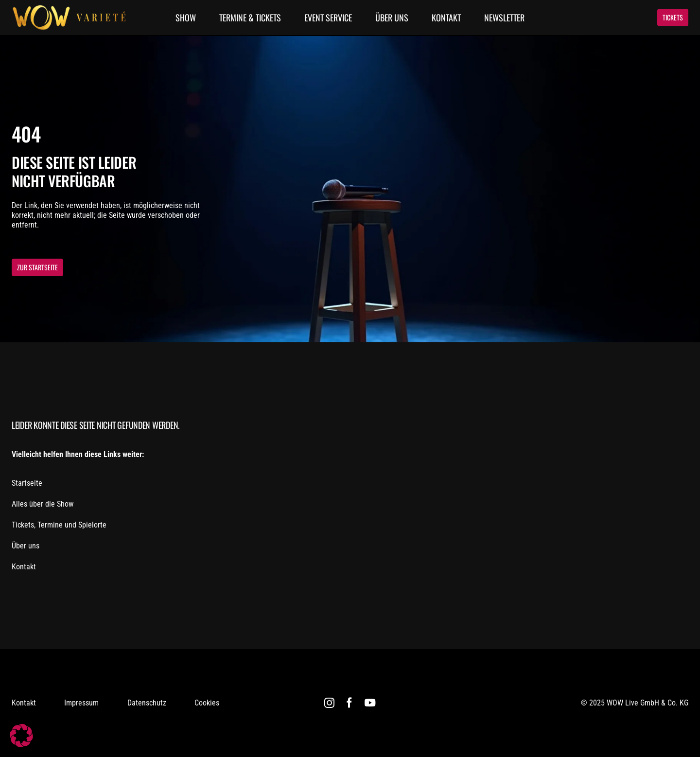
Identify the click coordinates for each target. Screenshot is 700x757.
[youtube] (370, 703)
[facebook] (349, 703)
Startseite (27, 483)
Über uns (26, 546)
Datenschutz (147, 703)
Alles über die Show (43, 504)
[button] (21, 736)
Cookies (207, 703)
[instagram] (329, 703)
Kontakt (24, 567)
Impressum (81, 703)
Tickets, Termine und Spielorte (59, 525)
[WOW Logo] (69, 9)
